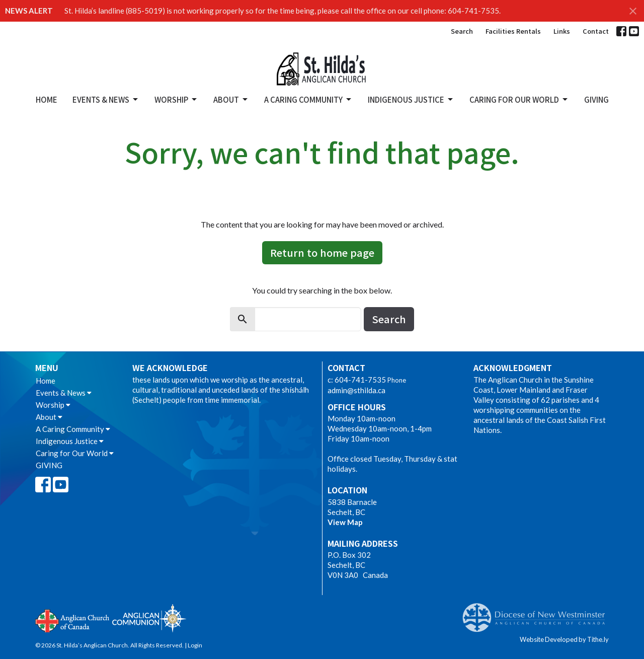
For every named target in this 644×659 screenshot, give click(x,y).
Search (462, 31)
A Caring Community (308, 99)
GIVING (596, 99)
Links (562, 31)
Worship (176, 99)
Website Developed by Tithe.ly (564, 639)
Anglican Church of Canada (73, 620)
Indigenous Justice (411, 99)
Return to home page (322, 252)
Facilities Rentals (513, 31)
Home (47, 99)
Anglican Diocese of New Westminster (538, 613)
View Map (345, 522)
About (231, 99)
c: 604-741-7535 (357, 380)
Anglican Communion (149, 618)
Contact (596, 31)
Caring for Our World (519, 99)
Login (195, 645)
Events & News (106, 99)
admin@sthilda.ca (356, 390)
